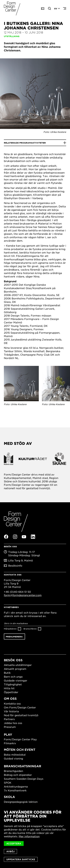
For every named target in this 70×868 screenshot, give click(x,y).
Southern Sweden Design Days (24, 779)
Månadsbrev (10, 629)
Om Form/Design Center (20, 707)
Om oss (10, 699)
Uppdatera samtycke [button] (21, 859)
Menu (65, 9)
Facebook (6, 537)
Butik (7, 673)
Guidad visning (13, 758)
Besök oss (13, 660)
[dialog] (35, 836)
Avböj (10, 851)
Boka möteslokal (15, 754)
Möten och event (20, 750)
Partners (9, 719)
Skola (9, 797)
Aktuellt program (15, 669)
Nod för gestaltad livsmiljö (21, 715)
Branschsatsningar (22, 766)
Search (50, 9)
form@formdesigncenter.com (23, 595)
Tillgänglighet (13, 684)
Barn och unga (13, 676)
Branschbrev (30, 629)
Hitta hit (9, 688)
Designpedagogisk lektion (21, 802)
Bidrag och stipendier (18, 775)
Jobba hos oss (13, 723)
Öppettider (11, 692)
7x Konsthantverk (15, 790)
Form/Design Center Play (20, 739)
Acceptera (14, 843)
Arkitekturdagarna (16, 786)
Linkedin (33, 537)
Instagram (15, 537)
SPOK (8, 783)
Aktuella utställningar (18, 665)
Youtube (24, 537)
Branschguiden (13, 771)
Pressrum (10, 727)
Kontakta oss (12, 703)
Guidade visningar (16, 680)
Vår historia (11, 711)
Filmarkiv (10, 743)
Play (8, 734)
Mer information (29, 836)
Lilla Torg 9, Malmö (21, 560)
